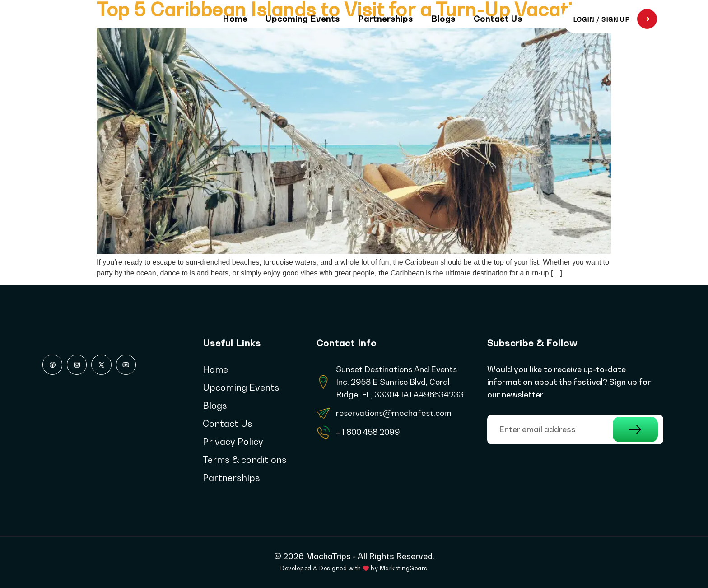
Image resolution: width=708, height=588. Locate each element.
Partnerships (386, 19)
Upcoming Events (303, 19)
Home (235, 19)
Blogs (443, 19)
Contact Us (498, 19)
